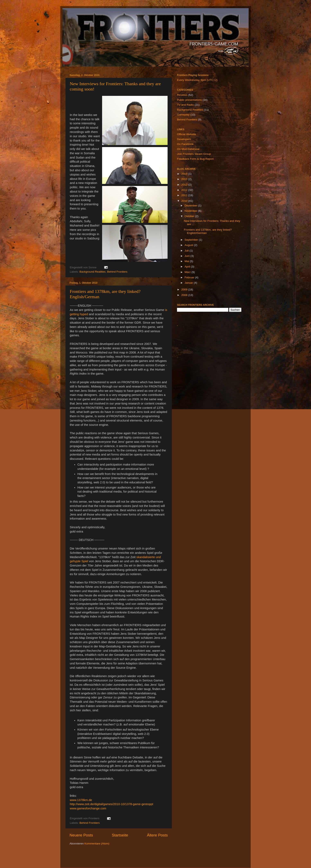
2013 (185, 185)
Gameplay (183, 115)
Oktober (190, 216)
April (188, 267)
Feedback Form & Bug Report (195, 159)
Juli (187, 251)
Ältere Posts (157, 835)
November (191, 211)
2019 (185, 174)
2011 (185, 195)
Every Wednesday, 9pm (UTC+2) (197, 80)
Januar (189, 283)
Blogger (178, 860)
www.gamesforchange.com (88, 808)
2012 (185, 190)
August (189, 245)
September (192, 240)
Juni (188, 256)
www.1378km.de (81, 800)
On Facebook (185, 144)
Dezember (191, 206)
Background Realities (92, 272)
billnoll (153, 860)
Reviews (182, 95)
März (188, 272)
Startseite (120, 835)
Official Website (186, 134)
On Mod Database (188, 149)
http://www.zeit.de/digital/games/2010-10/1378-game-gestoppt (112, 804)
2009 (185, 290)
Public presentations (189, 100)
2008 (185, 295)
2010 (185, 201)
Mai (187, 261)
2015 (185, 179)
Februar (190, 277)
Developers (184, 139)
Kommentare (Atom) (97, 844)
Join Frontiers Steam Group (194, 154)
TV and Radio (185, 105)
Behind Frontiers (117, 272)
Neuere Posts (81, 835)
